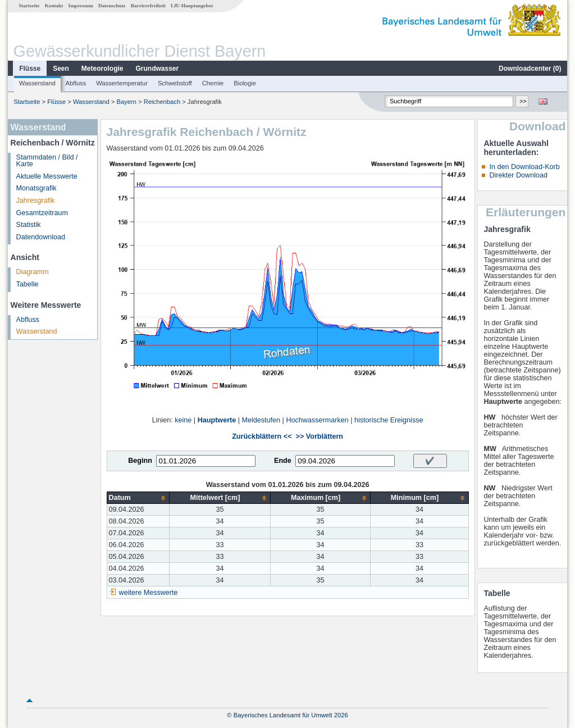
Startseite (29, 6)
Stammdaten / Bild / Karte (47, 161)
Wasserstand (37, 83)
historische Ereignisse (389, 420)
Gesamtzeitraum (42, 213)
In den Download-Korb (524, 167)
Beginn (140, 461)
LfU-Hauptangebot (192, 6)
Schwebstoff (175, 83)
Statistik (29, 225)
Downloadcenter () (530, 69)
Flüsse (30, 69)
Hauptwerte (217, 420)
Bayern (127, 102)
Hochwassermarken (317, 420)
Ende (283, 461)
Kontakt (54, 6)
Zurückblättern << (262, 436)
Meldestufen (261, 420)
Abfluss (76, 83)
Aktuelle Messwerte (47, 176)
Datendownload (41, 237)
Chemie (213, 83)
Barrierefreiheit (148, 6)
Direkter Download (518, 175)
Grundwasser (158, 69)
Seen (61, 69)
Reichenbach (162, 102)
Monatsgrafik (36, 188)
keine (183, 420)
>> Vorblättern (320, 436)
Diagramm (33, 272)
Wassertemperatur (122, 83)
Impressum (81, 6)
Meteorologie (102, 69)
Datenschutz (112, 6)
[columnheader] (138, 498)
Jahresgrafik (36, 201)
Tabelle (28, 284)
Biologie (245, 83)
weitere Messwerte (149, 593)
